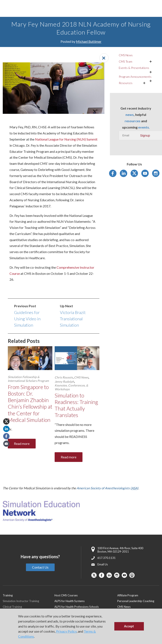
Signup (145, 135)
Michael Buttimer (89, 41)
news (130, 115)
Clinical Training (12, 607)
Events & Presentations (134, 68)
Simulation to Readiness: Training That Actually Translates (76, 405)
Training (8, 595)
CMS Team (126, 61)
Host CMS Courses (66, 595)
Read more (22, 443)
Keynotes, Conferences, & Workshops (71, 387)
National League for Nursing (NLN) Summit (66, 139)
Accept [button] (129, 626)
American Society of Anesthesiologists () (107, 488)
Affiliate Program (128, 595)
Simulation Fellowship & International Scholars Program (28, 379)
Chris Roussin (64, 377)
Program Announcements (135, 77)
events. (144, 127)
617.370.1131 (107, 558)
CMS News (81, 377)
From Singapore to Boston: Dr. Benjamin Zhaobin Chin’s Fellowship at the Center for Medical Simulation (30, 403)
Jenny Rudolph (64, 382)
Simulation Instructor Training (21, 601)
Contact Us (40, 567)
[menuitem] (86, 595)
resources (133, 121)
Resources (126, 83)
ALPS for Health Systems (70, 601)
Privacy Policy (66, 631)
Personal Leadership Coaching (136, 601)
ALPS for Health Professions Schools (77, 607)
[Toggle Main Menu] (8, 9)
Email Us (103, 564)
